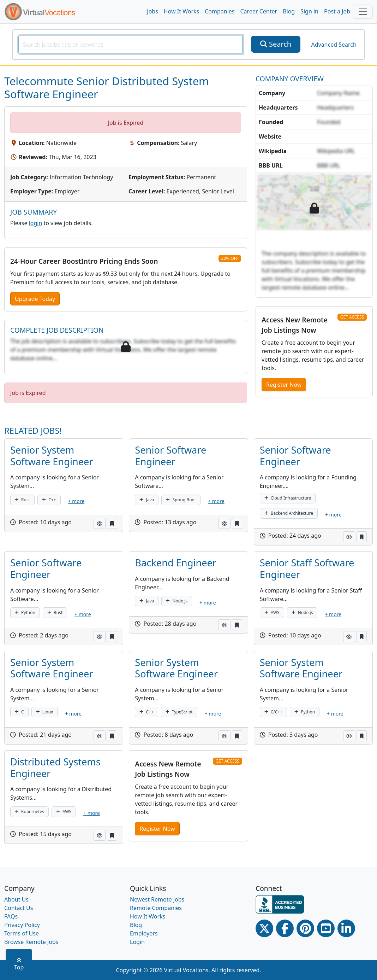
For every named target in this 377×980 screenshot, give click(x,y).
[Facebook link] (285, 928)
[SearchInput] (130, 45)
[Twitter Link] (264, 928)
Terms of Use (22, 933)
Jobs (152, 11)
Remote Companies (156, 908)
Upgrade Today (35, 299)
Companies (220, 11)
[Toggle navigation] (363, 12)
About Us (16, 899)
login (36, 223)
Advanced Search (334, 45)
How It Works (181, 11)
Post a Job (337, 11)
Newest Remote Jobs (157, 899)
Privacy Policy (22, 925)
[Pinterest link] (305, 928)
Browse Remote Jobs (31, 942)
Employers (144, 933)
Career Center (259, 11)
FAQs (11, 916)
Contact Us (19, 908)
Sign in (309, 11)
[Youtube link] (326, 928)
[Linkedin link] (346, 928)
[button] (100, 523)
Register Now (284, 385)
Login (137, 942)
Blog (289, 11)
